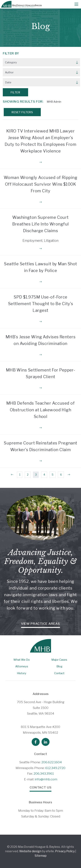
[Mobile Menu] (76, 4)
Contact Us (41, 787)
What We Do (22, 660)
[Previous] (12, 475)
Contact (59, 673)
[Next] (69, 475)
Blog (59, 666)
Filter (15, 92)
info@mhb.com (46, 779)
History (22, 673)
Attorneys (22, 666)
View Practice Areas (40, 624)
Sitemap (41, 856)
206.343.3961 (44, 774)
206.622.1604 (52, 762)
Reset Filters (22, 112)
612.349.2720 (55, 768)
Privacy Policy (65, 851)
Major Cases (59, 660)
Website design (30, 851)
